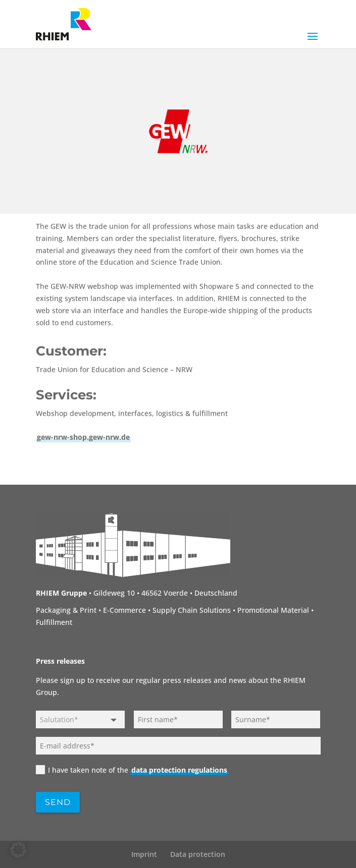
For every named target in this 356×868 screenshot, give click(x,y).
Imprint (144, 854)
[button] (18, 850)
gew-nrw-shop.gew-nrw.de (83, 481)
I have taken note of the (132, 770)
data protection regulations (179, 770)
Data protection (198, 854)
